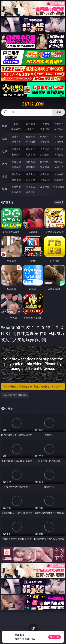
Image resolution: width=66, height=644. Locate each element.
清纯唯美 (30, 167)
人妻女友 (45, 174)
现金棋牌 (45, 129)
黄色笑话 (45, 180)
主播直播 (45, 142)
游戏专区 (59, 124)
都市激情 (16, 174)
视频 (5, 139)
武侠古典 (59, 174)
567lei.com (33, 104)
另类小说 (30, 180)
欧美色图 (45, 162)
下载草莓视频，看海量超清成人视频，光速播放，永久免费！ (33, 386)
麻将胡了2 (16, 129)
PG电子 (16, 124)
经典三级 (30, 154)
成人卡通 (45, 149)
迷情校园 (16, 180)
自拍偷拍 (30, 136)
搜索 (59, 112)
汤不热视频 (59, 187)
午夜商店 (30, 187)
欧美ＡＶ (45, 136)
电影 (5, 151)
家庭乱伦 (30, 174)
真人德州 (30, 124)
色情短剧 (30, 192)
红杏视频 (16, 192)
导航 (5, 189)
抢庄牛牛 (59, 129)
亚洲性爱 (16, 149)
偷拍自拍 (30, 149)
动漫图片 (59, 162)
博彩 (5, 126)
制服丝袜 (16, 154)
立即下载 (55, 637)
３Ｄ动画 (59, 136)
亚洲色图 (30, 162)
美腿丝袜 (16, 167)
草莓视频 (45, 187)
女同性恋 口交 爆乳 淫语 (15, 395)
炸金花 (30, 129)
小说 (5, 177)
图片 (5, 164)
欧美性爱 (59, 149)
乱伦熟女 (45, 154)
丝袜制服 (30, 142)
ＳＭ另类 (59, 142)
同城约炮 (16, 187)
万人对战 (45, 124)
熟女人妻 (16, 142)
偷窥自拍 (16, 162)
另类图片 (59, 167)
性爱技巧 (59, 180)
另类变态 (59, 154)
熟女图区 (45, 167)
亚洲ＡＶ (16, 136)
